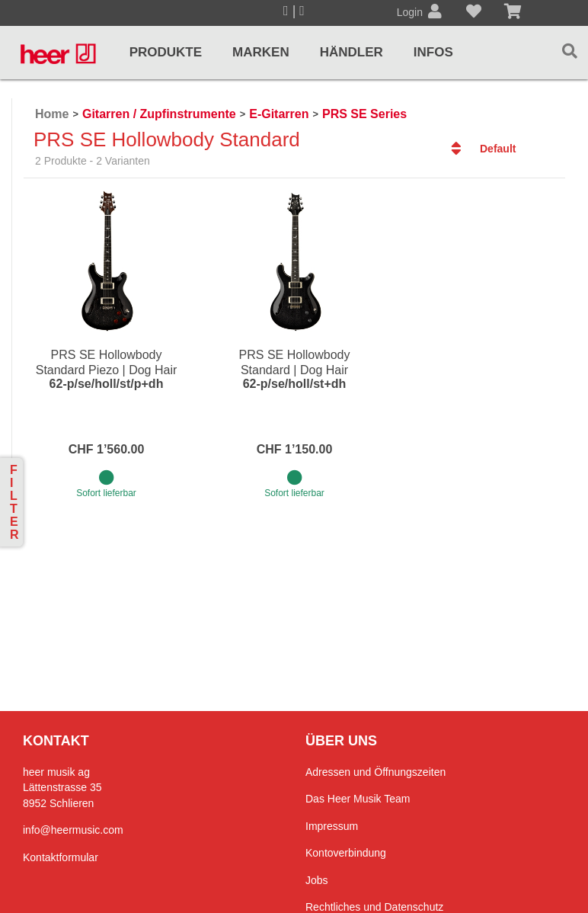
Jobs (317, 880)
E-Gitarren (279, 114)
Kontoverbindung (346, 853)
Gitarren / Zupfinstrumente (159, 114)
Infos (433, 52)
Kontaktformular (61, 857)
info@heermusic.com (73, 830)
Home (52, 114)
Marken (261, 52)
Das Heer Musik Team (358, 799)
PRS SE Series (364, 114)
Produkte (166, 52)
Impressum (332, 826)
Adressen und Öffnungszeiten (375, 772)
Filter (14, 502)
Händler (352, 52)
